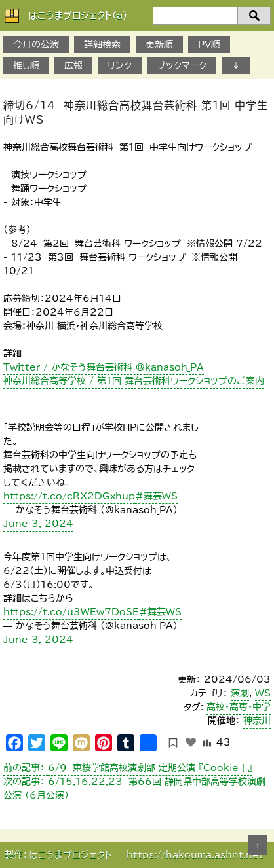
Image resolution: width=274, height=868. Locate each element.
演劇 (240, 693)
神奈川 (257, 721)
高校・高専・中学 (239, 707)
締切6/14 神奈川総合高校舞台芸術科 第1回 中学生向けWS (136, 113)
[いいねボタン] (191, 742)
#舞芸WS (156, 496)
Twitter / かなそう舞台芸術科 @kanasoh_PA (104, 367)
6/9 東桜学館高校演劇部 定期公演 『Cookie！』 (128, 768)
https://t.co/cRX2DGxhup (69, 496)
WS (263, 693)
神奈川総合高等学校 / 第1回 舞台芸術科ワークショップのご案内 (134, 381)
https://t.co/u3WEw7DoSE (71, 612)
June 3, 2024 (38, 524)
